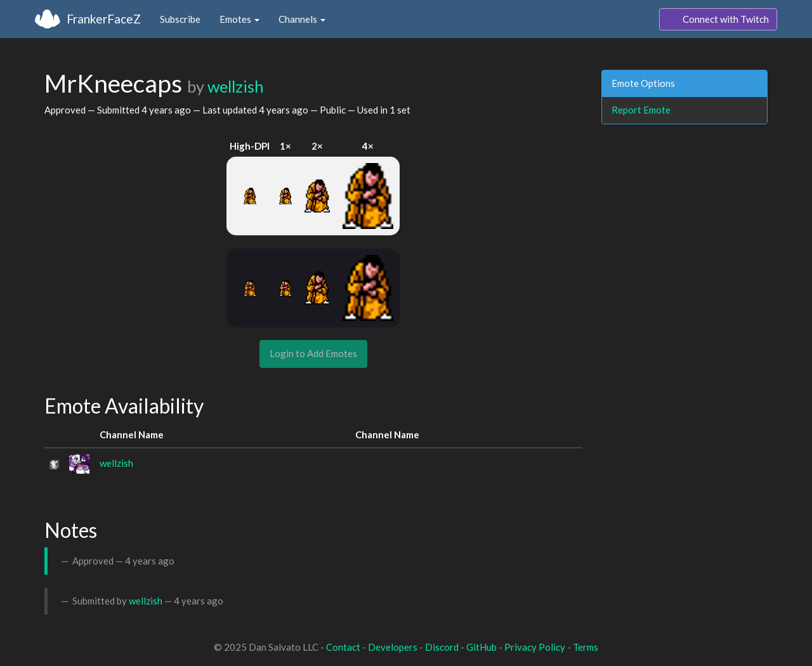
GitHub (481, 647)
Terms (586, 647)
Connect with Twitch (718, 20)
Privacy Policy (535, 647)
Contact (343, 647)
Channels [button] (302, 19)
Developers (393, 647)
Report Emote (641, 110)
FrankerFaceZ (104, 19)
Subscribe (180, 19)
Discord (442, 647)
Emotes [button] (239, 19)
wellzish (236, 86)
